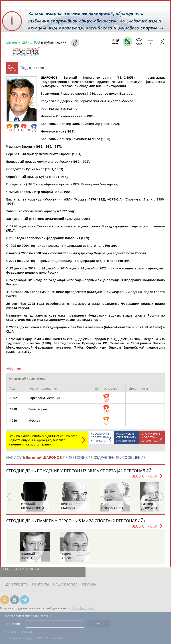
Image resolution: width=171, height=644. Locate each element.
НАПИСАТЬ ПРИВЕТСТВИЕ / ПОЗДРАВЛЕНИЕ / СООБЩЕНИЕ (76, 460)
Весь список (145, 478)
